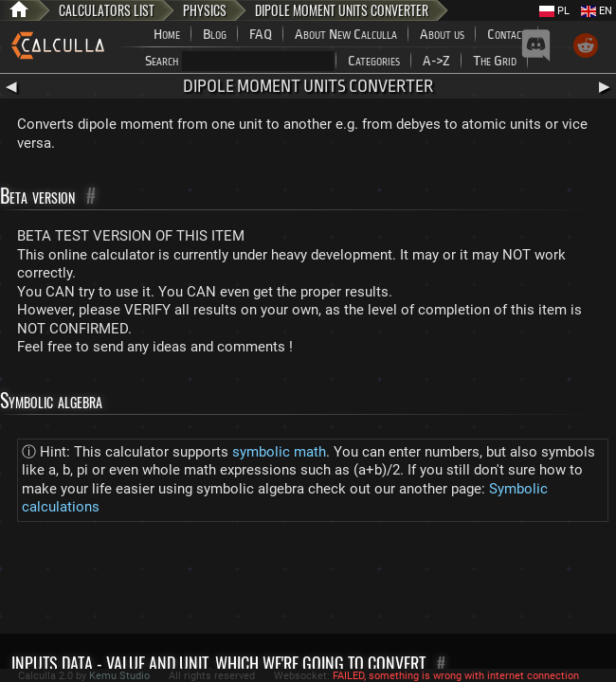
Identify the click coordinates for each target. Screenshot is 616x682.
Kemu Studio (119, 676)
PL (554, 11)
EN (597, 11)
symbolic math (279, 452)
